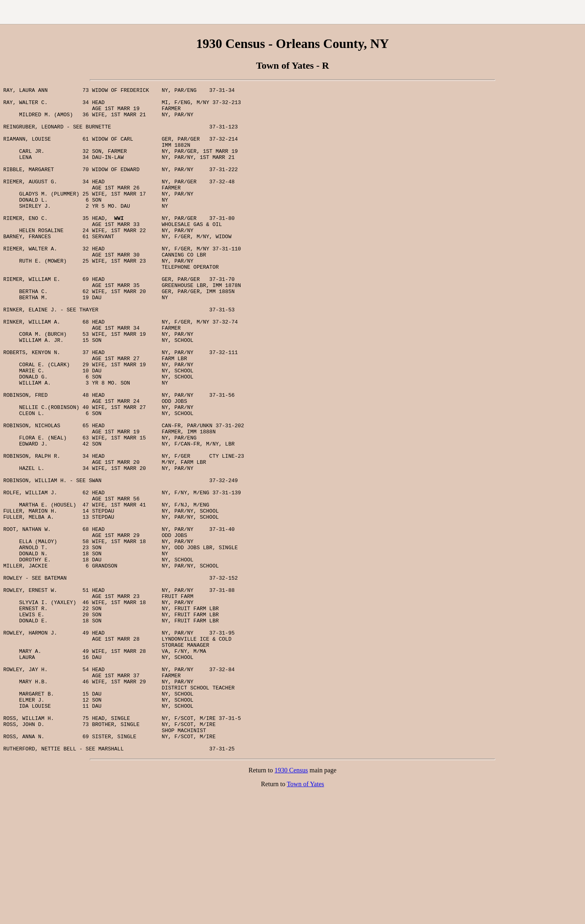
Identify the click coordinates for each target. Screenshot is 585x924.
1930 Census (291, 903)
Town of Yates (305, 917)
